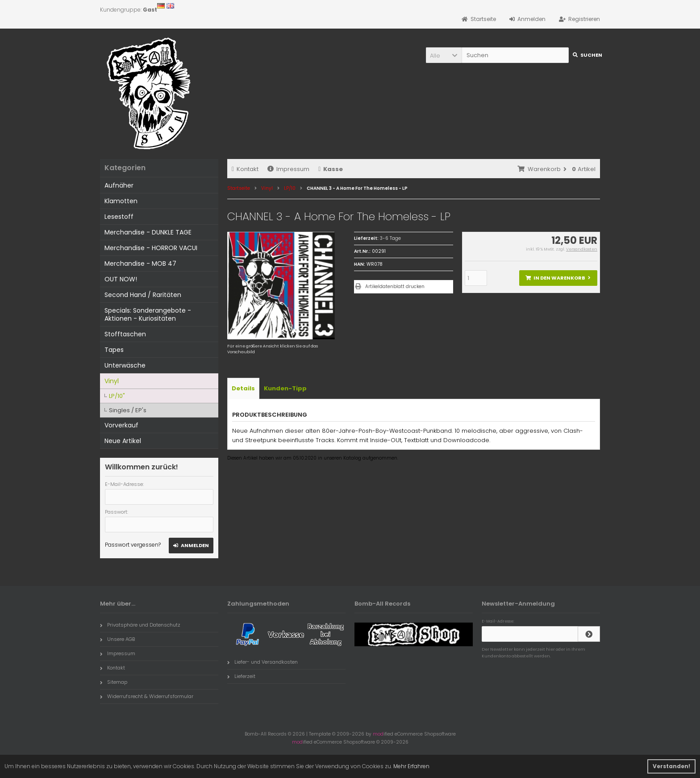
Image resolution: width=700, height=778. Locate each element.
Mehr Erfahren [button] (411, 766)
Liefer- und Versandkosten (262, 662)
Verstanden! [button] (671, 766)
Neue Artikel (123, 441)
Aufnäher (119, 185)
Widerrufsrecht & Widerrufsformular (147, 696)
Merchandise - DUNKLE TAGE (148, 232)
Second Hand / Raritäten (143, 295)
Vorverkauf (121, 425)
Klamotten (121, 201)
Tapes (114, 350)
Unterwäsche (125, 365)
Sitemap (114, 682)
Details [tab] (243, 388)
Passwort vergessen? (133, 545)
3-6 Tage (390, 238)
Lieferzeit (241, 676)
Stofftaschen (125, 334)
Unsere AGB (117, 639)
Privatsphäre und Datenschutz (140, 625)
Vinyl (112, 381)
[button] (444, 55)
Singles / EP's (128, 410)
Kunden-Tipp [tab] (285, 388)
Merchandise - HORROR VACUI (151, 248)
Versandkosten (582, 249)
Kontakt (245, 169)
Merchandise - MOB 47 (140, 264)
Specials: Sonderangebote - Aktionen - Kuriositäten (148, 314)
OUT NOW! (121, 279)
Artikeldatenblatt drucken (395, 287)
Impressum (288, 169)
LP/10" (117, 396)
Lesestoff (119, 217)
